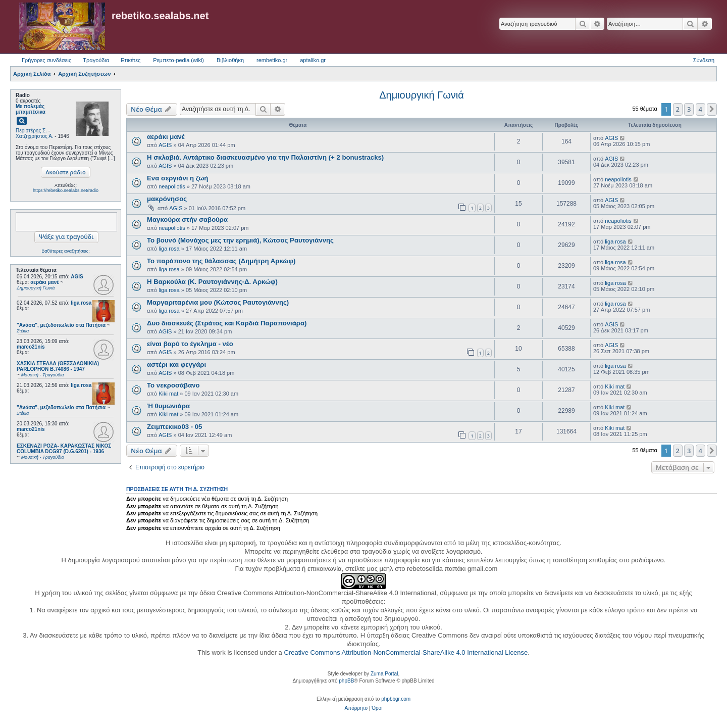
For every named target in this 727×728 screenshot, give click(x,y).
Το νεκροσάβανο (173, 385)
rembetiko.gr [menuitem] (272, 60)
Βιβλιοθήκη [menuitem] (230, 60)
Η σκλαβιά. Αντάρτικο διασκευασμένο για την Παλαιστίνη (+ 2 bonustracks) (265, 157)
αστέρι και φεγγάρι (176, 365)
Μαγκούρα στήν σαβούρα (187, 220)
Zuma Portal (384, 674)
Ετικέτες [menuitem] (131, 60)
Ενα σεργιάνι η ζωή (177, 178)
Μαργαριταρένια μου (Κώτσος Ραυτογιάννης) (218, 302)
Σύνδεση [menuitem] (704, 60)
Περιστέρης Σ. (31, 131)
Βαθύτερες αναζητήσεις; (65, 251)
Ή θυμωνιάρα (168, 406)
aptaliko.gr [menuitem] (313, 60)
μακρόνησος (167, 199)
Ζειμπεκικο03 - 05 (174, 427)
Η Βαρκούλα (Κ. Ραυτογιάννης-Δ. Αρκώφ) (212, 282)
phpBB (346, 681)
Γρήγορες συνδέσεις (46, 60)
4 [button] (700, 109)
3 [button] (689, 109)
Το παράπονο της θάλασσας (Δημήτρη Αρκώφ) (221, 261)
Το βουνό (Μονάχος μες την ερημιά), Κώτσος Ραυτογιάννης (240, 240)
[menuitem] (356, 708)
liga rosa (81, 303)
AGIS (77, 277)
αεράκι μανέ (166, 137)
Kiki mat (168, 394)
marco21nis (31, 347)
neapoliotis (172, 186)
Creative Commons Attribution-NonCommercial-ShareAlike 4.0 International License (406, 652)
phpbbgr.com (396, 699)
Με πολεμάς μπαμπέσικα (31, 109)
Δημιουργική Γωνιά (422, 95)
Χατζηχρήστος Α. (35, 136)
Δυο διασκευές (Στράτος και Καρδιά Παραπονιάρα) (227, 323)
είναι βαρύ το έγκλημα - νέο (190, 344)
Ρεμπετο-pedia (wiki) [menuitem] (178, 60)
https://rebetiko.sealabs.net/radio (66, 190)
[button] (712, 109)
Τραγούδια (96, 60)
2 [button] (678, 109)
